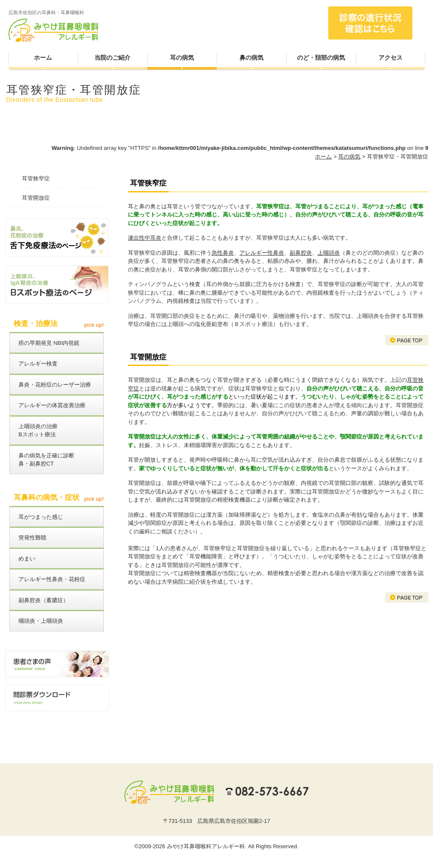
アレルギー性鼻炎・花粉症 (52, 579)
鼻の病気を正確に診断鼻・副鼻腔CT (46, 460)
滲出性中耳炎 (145, 238)
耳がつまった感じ (41, 517)
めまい (27, 559)
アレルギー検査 (38, 364)
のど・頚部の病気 (321, 58)
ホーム (43, 58)
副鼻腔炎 (301, 253)
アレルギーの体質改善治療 (52, 405)
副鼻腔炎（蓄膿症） (44, 600)
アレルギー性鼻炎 (262, 253)
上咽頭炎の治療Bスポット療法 (38, 431)
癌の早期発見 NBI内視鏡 (49, 343)
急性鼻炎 (223, 253)
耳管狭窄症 (36, 178)
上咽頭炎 (329, 253)
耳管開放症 (36, 198)
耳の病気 (182, 58)
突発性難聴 (32, 538)
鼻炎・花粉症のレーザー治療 (55, 385)
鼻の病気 (251, 58)
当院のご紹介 (112, 58)
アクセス (391, 58)
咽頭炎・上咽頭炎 (41, 621)
